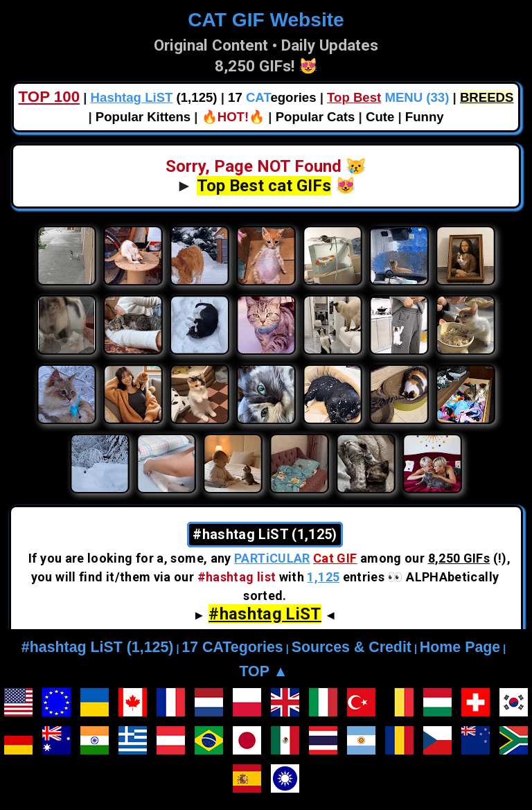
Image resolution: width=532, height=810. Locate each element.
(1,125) (154, 97)
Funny (425, 117)
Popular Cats (316, 117)
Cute (380, 117)
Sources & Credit (352, 647)
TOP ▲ (263, 671)
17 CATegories (232, 647)
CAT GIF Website (266, 20)
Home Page (460, 647)
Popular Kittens (143, 117)
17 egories (272, 97)
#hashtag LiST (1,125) (98, 647)
